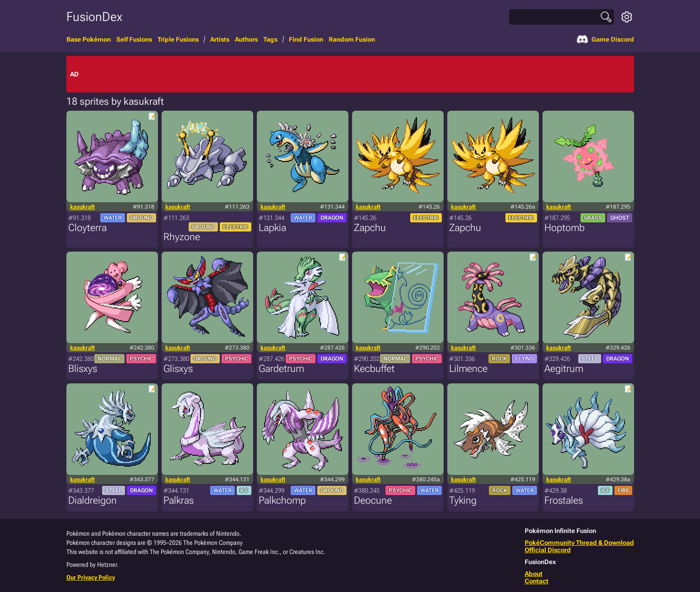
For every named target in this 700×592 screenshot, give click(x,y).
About (534, 574)
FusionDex (94, 17)
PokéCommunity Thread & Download (579, 543)
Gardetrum (281, 369)
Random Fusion (352, 39)
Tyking (463, 500)
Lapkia (272, 228)
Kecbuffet (374, 369)
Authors (246, 39)
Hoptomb (564, 228)
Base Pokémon (89, 39)
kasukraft (82, 207)
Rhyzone (182, 237)
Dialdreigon (92, 500)
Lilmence (468, 369)
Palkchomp (282, 500)
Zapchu (370, 228)
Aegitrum (564, 369)
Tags (270, 39)
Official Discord (548, 550)
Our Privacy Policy (91, 577)
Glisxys (178, 369)
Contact (537, 581)
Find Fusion (306, 39)
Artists (220, 39)
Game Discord (605, 39)
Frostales (564, 500)
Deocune (373, 500)
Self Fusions (134, 39)
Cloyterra (87, 228)
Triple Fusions (178, 39)
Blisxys (83, 369)
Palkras (179, 500)
